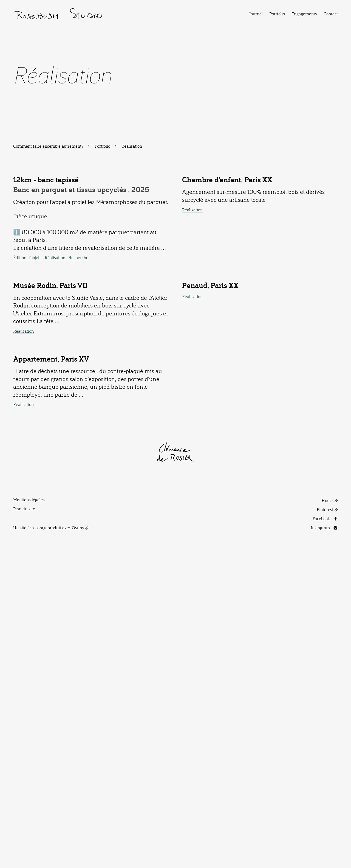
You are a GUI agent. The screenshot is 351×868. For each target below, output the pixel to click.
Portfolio (277, 14)
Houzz (328, 821)
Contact (331, 14)
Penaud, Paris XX (210, 523)
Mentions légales (29, 820)
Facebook (321, 839)
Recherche (78, 374)
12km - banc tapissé (46, 296)
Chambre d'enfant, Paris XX (227, 293)
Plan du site (24, 829)
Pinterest (325, 830)
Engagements (304, 14)
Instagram (320, 847)
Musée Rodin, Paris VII (50, 521)
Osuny (78, 847)
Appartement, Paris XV (51, 679)
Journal (256, 14)
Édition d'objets (27, 374)
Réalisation (55, 374)
